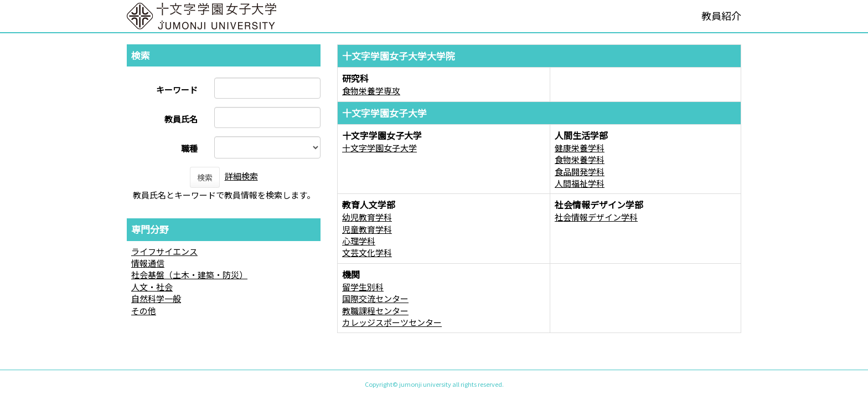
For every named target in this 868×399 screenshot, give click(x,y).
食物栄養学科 (580, 159)
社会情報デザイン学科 (596, 217)
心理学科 (359, 241)
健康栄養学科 (580, 148)
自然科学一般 (156, 298)
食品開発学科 (580, 172)
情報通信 (148, 263)
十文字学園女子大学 (379, 148)
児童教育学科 (367, 229)
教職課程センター (375, 311)
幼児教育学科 (367, 217)
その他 (144, 311)
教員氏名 (181, 119)
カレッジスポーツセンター (392, 322)
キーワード (177, 89)
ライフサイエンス (164, 251)
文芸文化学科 (367, 252)
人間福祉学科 (580, 183)
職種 (189, 148)
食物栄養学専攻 (371, 91)
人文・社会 (152, 287)
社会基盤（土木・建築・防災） (189, 275)
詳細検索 (241, 176)
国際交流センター (375, 298)
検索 (205, 177)
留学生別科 (363, 287)
